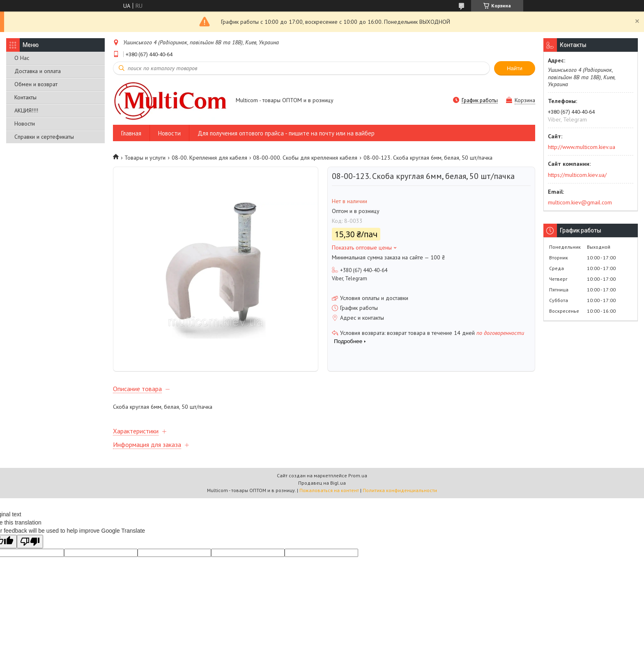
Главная (131, 133)
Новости (25, 124)
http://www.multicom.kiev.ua (582, 147)
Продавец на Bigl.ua (322, 483)
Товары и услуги (145, 158)
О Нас (22, 58)
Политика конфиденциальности (400, 490)
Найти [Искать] (515, 68)
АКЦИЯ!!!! (26, 110)
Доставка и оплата (38, 71)
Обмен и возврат (36, 84)
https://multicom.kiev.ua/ (577, 175)
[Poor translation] (30, 542)
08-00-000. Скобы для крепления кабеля (305, 158)
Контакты (25, 97)
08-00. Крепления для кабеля (209, 158)
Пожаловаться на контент (329, 490)
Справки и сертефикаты (44, 137)
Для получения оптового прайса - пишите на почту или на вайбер (286, 133)
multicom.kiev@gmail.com (580, 202)
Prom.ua (358, 475)
